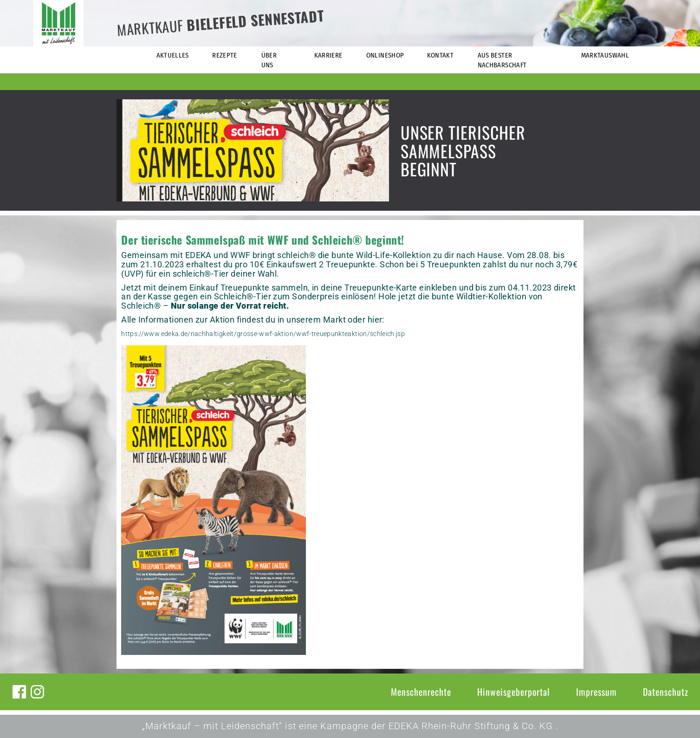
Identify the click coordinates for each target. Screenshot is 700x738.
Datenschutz (666, 692)
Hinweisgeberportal (514, 692)
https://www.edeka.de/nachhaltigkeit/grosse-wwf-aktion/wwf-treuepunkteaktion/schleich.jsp (263, 334)
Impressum (596, 692)
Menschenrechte (421, 692)
